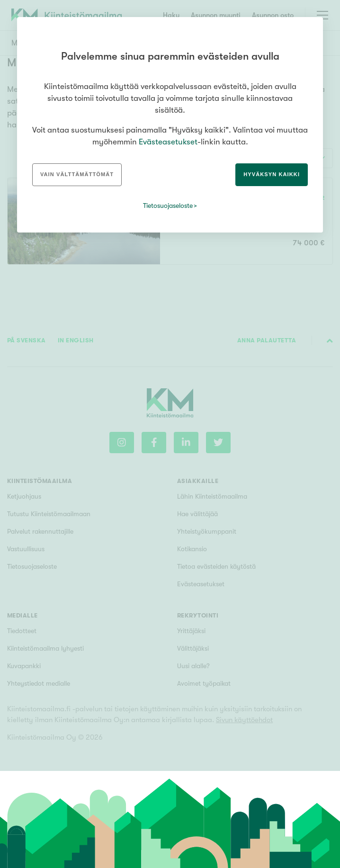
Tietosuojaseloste (168, 206)
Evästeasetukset (168, 142)
